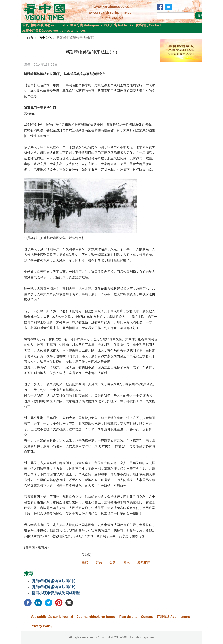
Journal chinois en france (96, 617)
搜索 (200, 16)
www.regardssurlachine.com (111, 12)
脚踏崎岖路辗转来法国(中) (53, 581)
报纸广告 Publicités (119, 25)
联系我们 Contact (148, 25)
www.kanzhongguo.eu (111, 7)
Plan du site (128, 617)
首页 (26, 25)
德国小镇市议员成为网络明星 (56, 593)
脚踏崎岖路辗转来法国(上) (53, 587)
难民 (99, 562)
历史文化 (45, 38)
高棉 (85, 562)
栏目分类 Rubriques (86, 25)
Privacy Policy (41, 626)
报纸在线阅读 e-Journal (49, 25)
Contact (147, 617)
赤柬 (127, 562)
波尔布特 (144, 562)
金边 (113, 562)
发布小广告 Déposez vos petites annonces (54, 30)
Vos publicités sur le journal (52, 617)
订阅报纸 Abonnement (173, 617)
